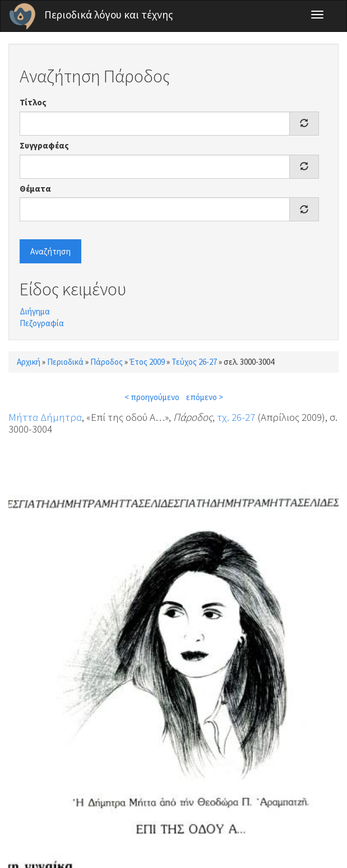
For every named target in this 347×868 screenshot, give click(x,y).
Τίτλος (33, 102)
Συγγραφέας (44, 145)
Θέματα (35, 189)
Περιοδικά (65, 362)
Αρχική (29, 362)
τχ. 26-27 (236, 417)
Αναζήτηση (50, 251)
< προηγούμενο (152, 397)
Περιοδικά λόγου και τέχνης (109, 15)
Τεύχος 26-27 (194, 362)
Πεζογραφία (42, 323)
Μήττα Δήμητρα (45, 417)
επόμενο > (205, 397)
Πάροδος (107, 362)
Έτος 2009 (147, 362)
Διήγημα (35, 311)
